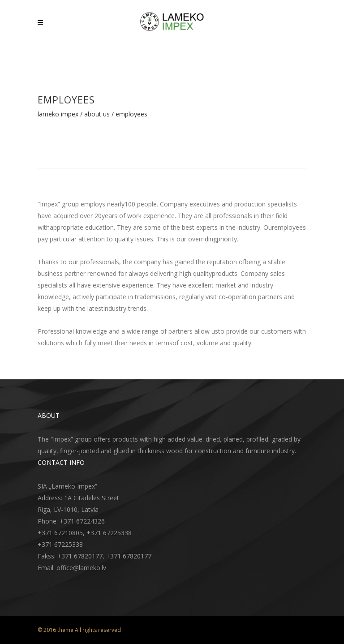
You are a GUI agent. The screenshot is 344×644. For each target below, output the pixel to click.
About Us (97, 114)
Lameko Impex (58, 114)
